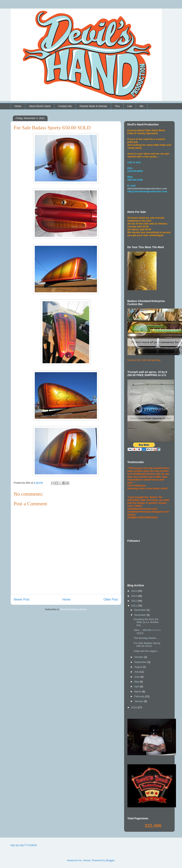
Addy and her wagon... (146, 651)
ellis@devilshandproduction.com (147, 189)
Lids (130, 106)
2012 (135, 601)
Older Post (111, 599)
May (137, 682)
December (140, 610)
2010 (135, 707)
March (138, 692)
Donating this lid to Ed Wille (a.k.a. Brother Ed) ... (146, 622)
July (137, 672)
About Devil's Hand (40, 106)
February (140, 696)
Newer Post (22, 599)
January (139, 701)
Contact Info (65, 106)
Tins (117, 106)
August (138, 667)
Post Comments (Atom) (74, 609)
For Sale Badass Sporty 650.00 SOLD (147, 645)
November (140, 615)
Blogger (110, 860)
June (137, 677)
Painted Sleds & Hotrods (93, 106)
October (139, 657)
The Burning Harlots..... (147, 638)
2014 (135, 591)
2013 (135, 596)
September (141, 662)
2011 (135, 606)
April (137, 686)
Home (18, 106)
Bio (142, 106)
